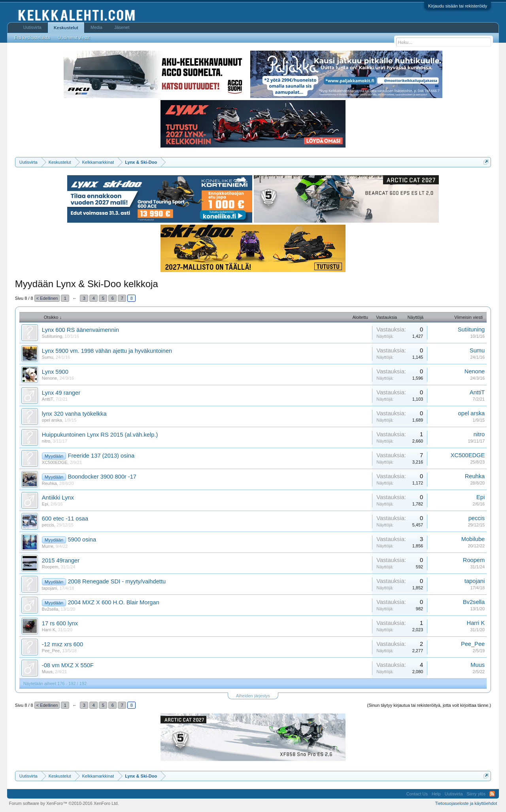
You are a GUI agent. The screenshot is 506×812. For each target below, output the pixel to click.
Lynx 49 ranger (61, 393)
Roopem (50, 567)
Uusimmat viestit (74, 38)
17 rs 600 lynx (60, 623)
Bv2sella (50, 609)
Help (436, 794)
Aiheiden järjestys (253, 696)
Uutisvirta (32, 27)
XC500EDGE (55, 462)
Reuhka (49, 483)
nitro (46, 441)
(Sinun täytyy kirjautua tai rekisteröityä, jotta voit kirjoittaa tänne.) (429, 705)
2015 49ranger (61, 560)
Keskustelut (66, 28)
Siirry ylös (476, 794)
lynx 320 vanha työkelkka (74, 414)
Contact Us (417, 794)
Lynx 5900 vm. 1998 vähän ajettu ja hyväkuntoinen (107, 351)
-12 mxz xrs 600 (62, 644)
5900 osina (82, 539)
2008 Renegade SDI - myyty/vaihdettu (117, 581)
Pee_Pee (51, 651)
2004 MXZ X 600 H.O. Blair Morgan (113, 602)
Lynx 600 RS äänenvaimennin (80, 330)
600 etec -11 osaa (65, 519)
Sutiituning (52, 336)
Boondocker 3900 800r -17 (102, 477)
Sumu (48, 357)
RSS (492, 794)
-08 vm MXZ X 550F (68, 665)
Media (96, 27)
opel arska (52, 420)
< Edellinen (47, 298)
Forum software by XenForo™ (64, 803)
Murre (48, 546)
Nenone (50, 378)
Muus (47, 672)
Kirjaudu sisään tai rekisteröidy (458, 6)
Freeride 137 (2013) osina (101, 456)
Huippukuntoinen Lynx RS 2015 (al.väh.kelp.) (100, 435)
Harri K (49, 630)
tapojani (50, 588)
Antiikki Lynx (58, 498)
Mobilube (473, 539)
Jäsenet (122, 27)
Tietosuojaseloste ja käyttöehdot (466, 803)
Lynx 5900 (55, 372)
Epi (45, 504)
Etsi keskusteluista (32, 38)
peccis (48, 525)
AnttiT (48, 399)
